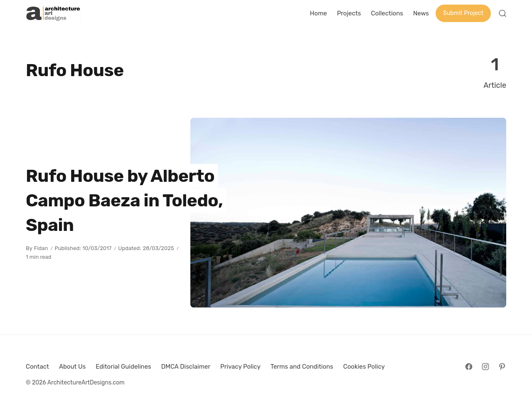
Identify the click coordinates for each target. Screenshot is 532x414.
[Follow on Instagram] (485, 367)
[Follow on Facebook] (469, 367)
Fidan (41, 248)
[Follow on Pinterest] (502, 367)
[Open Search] (502, 13)
